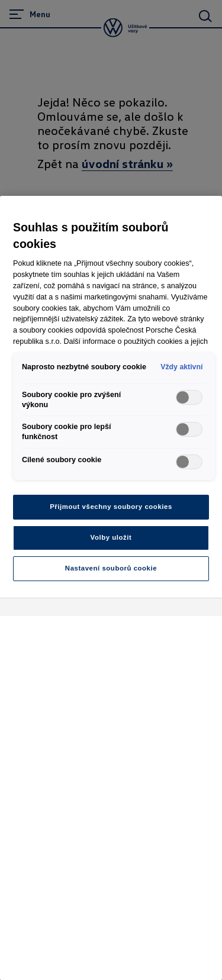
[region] (111, 588)
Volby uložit (111, 537)
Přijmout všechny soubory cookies (111, 507)
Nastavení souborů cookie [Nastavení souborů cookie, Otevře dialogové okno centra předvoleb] (111, 568)
